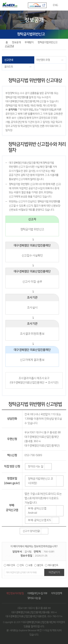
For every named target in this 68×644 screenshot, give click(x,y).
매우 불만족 (53, 565)
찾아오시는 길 (36, 466)
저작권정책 (56, 593)
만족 (22, 565)
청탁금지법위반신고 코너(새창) (41, 481)
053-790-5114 (55, 616)
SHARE (64, 34)
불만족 (40, 565)
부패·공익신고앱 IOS (39, 520)
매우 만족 (11, 565)
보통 (30, 565)
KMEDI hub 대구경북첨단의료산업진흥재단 (10, 5)
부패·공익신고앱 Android (37, 511)
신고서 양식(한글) (31, 531)
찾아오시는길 (34, 598)
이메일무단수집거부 (37, 593)
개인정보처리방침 (15, 593)
